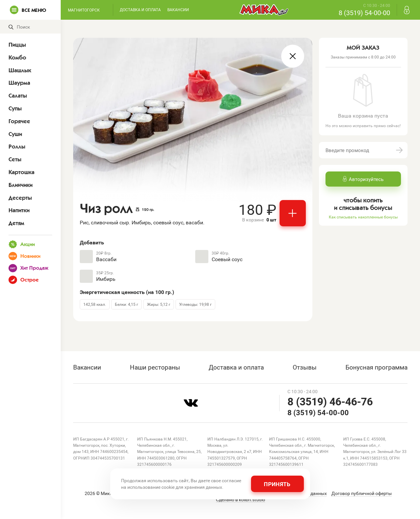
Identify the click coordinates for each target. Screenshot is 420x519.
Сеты (15, 159)
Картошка (21, 172)
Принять (277, 484)
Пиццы (17, 45)
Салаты (18, 96)
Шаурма (19, 83)
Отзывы (305, 367)
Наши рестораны (155, 367)
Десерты (20, 198)
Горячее (19, 121)
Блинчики (21, 185)
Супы (15, 108)
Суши (15, 134)
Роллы (17, 147)
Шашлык (20, 70)
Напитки (19, 210)
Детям (16, 223)
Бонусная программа (377, 367)
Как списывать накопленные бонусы (363, 217)
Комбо (17, 57)
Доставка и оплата (140, 10)
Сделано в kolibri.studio (241, 500)
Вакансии (178, 10)
